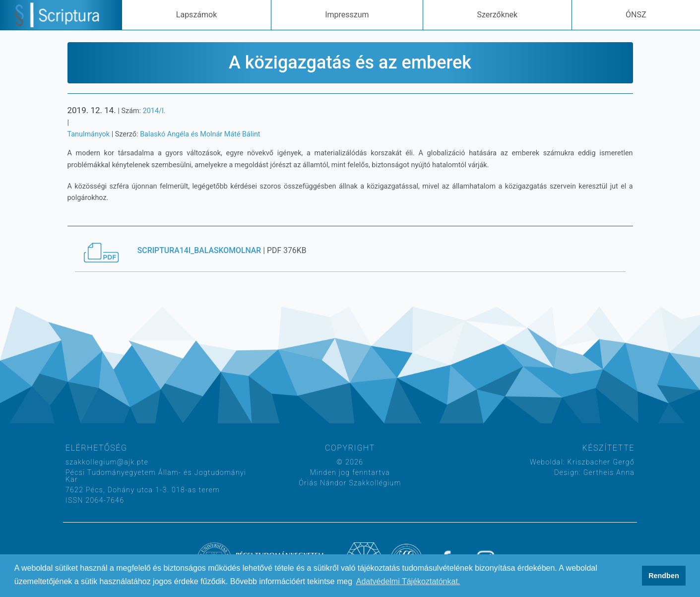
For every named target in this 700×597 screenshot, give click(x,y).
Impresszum (347, 15)
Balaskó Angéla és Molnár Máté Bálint (200, 134)
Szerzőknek (497, 15)
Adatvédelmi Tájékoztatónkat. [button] (408, 581)
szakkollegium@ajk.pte (107, 462)
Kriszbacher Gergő (600, 462)
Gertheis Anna (608, 472)
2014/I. (154, 111)
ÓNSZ (636, 15)
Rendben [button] (664, 576)
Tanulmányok (89, 134)
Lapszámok (196, 15)
